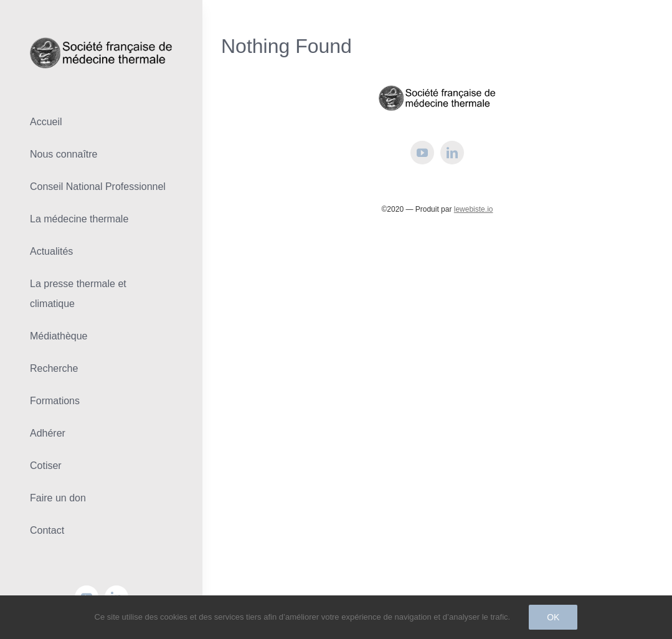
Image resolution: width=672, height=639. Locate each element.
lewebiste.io (474, 209)
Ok (553, 617)
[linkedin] (452, 153)
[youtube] (422, 153)
